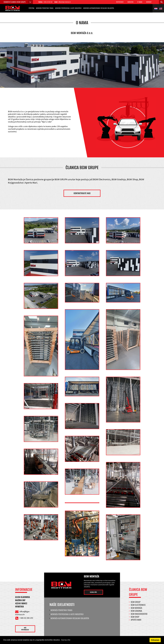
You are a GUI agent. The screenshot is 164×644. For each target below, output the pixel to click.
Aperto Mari (136, 622)
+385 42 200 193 (49, 2)
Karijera (130, 2)
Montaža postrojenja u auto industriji (68, 9)
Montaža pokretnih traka (45, 9)
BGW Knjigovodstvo (139, 616)
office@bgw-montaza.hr (67, 2)
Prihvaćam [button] (155, 640)
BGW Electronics (138, 607)
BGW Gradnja (136, 613)
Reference (120, 2)
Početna (31, 9)
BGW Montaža (136, 610)
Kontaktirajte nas (82, 195)
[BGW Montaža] (14, 9)
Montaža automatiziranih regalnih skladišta (99, 9)
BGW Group (136, 604)
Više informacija (27, 631)
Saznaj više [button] (66, 640)
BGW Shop (135, 619)
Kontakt (149, 2)
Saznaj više (95, 594)
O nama (140, 2)
